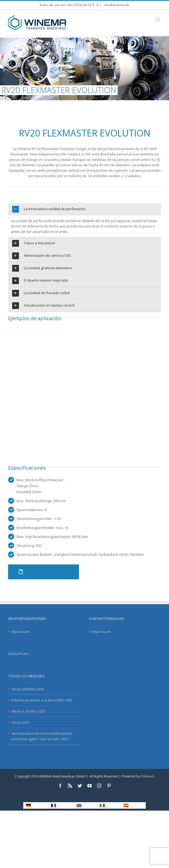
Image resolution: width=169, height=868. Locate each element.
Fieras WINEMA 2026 (28, 689)
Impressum (21, 632)
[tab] (84, 209)
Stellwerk (148, 776)
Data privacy (18, 654)
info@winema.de (116, 5)
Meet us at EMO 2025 (28, 711)
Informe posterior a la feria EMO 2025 (42, 700)
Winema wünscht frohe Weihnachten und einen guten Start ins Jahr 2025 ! (42, 736)
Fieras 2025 (21, 722)
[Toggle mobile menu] (158, 19)
